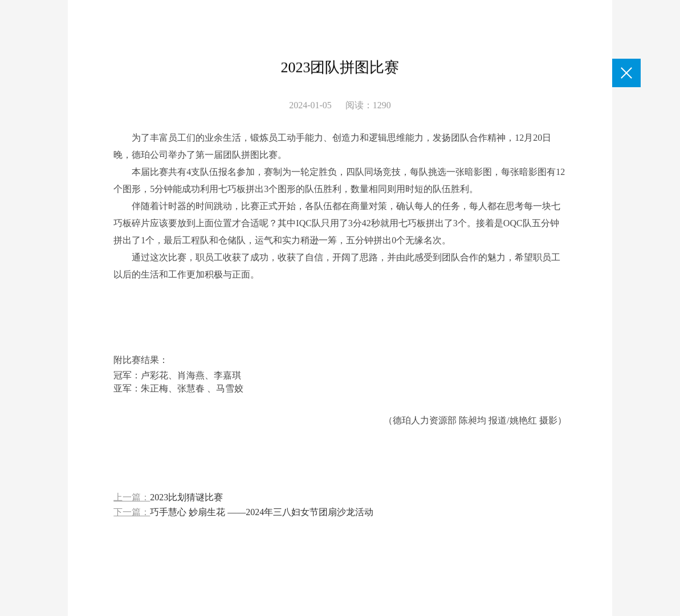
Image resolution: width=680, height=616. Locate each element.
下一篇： (243, 513)
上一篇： (168, 498)
